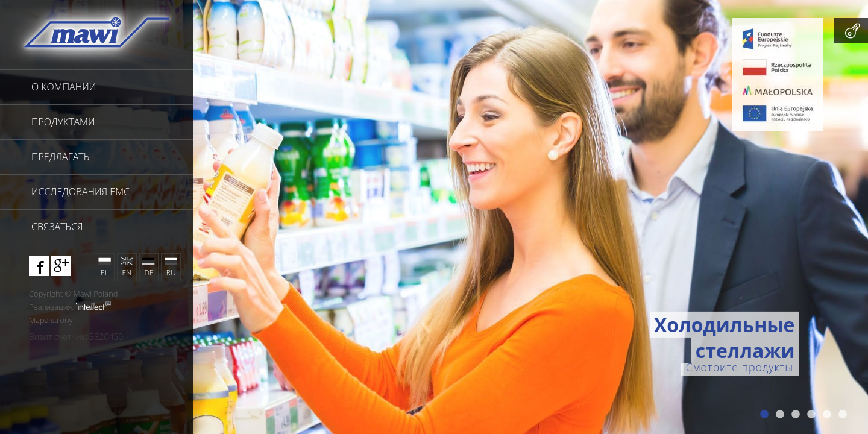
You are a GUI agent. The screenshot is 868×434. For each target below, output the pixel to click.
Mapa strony (51, 320)
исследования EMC (80, 192)
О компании (64, 87)
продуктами (63, 122)
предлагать (60, 157)
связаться (57, 227)
